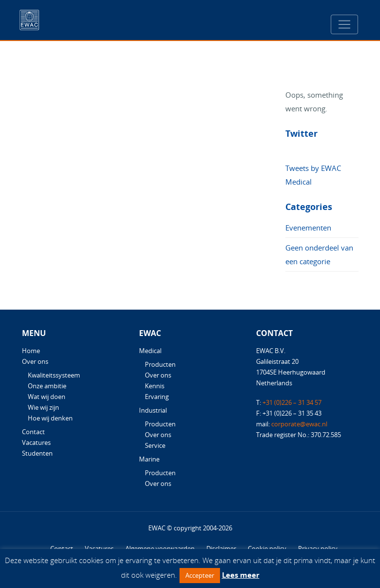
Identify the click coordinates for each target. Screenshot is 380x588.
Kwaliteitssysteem (54, 375)
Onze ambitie (47, 386)
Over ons (35, 361)
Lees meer (241, 575)
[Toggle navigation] (344, 24)
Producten (160, 364)
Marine (149, 459)
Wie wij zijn (43, 407)
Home (31, 351)
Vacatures (36, 442)
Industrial (153, 410)
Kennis (155, 386)
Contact (33, 432)
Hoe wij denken (50, 418)
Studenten (37, 453)
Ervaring (157, 397)
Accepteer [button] (200, 575)
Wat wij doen (47, 397)
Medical (150, 351)
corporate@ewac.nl (299, 424)
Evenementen (308, 228)
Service (155, 445)
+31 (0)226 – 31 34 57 (292, 402)
